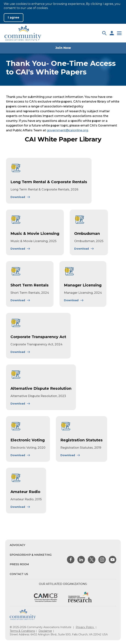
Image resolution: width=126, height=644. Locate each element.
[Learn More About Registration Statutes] (70, 455)
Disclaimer (45, 631)
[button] (104, 33)
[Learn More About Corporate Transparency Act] (20, 352)
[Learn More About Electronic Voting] (20, 455)
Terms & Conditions (22, 631)
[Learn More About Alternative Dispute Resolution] (20, 404)
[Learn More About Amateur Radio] (20, 507)
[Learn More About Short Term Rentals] (20, 300)
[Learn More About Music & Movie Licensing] (20, 249)
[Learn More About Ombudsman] (84, 249)
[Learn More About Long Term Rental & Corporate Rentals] (20, 197)
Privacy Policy (85, 627)
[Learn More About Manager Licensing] (74, 300)
